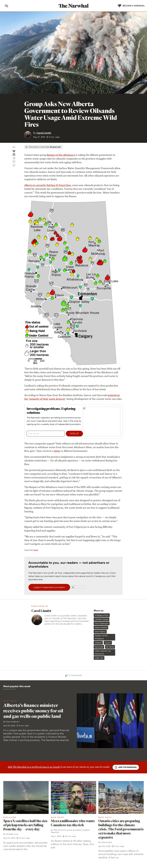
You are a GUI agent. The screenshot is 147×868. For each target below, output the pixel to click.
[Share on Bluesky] (14, 151)
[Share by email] (14, 162)
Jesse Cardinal (101, 628)
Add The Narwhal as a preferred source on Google (34, 767)
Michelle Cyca (12, 834)
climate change (102, 619)
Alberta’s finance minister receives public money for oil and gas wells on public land (33, 711)
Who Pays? (10, 701)
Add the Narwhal (126, 767)
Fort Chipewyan (102, 623)
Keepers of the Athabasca (61, 155)
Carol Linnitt (44, 133)
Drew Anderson (13, 722)
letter (57, 451)
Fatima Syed (106, 842)
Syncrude (99, 647)
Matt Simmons (60, 830)
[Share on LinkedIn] (14, 155)
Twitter (36, 550)
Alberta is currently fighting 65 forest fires (48, 186)
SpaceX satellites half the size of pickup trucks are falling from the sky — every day (25, 825)
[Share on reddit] (14, 158)
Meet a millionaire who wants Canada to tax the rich (73, 823)
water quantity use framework (103, 652)
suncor (108, 643)
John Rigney (100, 632)
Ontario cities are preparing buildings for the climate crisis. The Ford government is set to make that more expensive (121, 829)
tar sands (110, 647)
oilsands (98, 643)
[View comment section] (14, 165)
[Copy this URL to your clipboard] (14, 147)
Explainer (10, 817)
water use (99, 658)
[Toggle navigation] (6, 6)
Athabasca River (102, 615)
